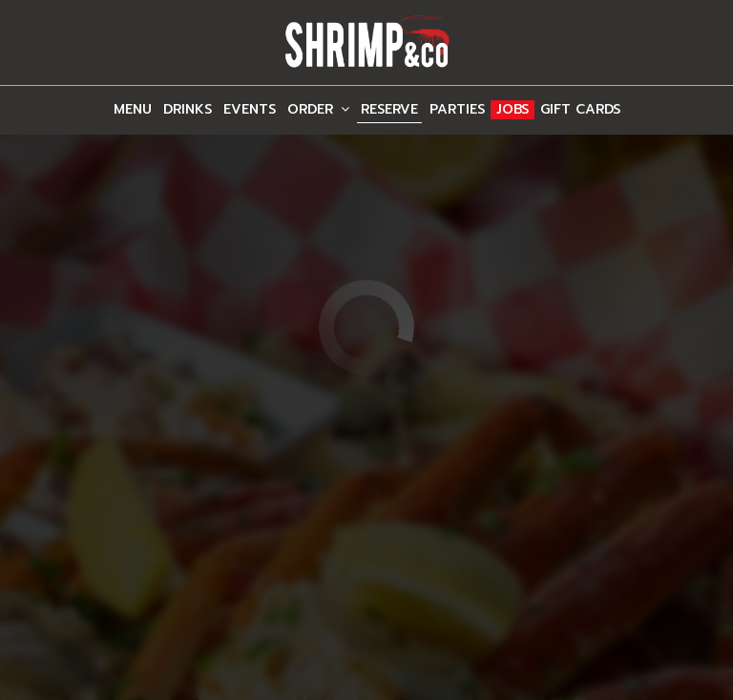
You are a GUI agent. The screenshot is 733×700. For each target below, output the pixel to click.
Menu (133, 110)
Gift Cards (580, 110)
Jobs (513, 110)
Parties (457, 110)
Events (250, 110)
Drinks (188, 110)
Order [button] (318, 110)
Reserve (389, 110)
